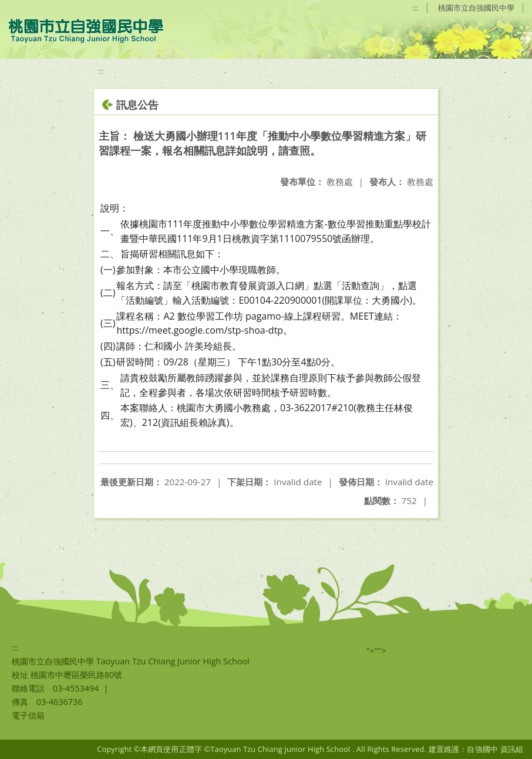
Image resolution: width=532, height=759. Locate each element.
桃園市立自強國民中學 (476, 8)
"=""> (376, 651)
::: (416, 8)
